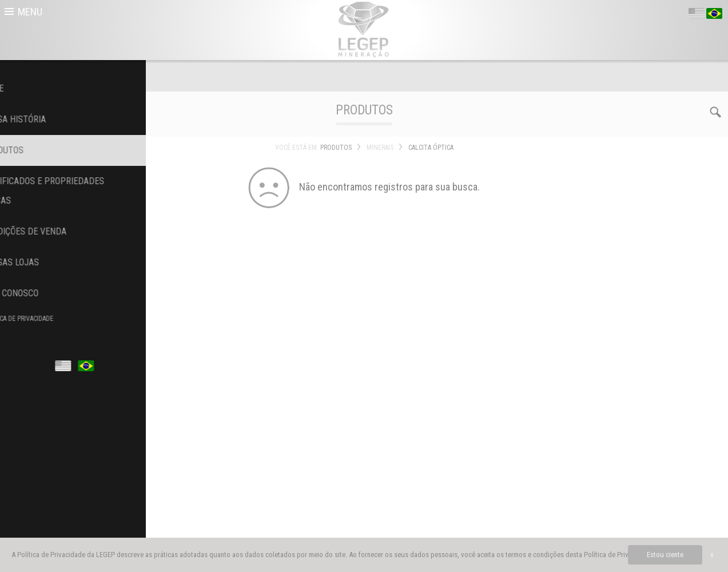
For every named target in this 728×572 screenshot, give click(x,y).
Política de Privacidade (618, 555)
